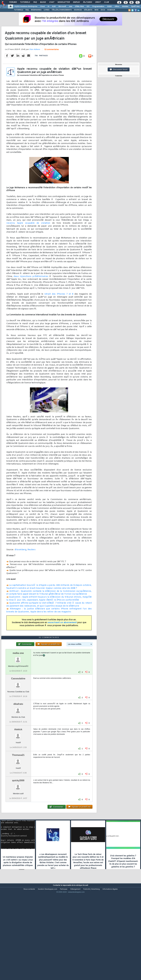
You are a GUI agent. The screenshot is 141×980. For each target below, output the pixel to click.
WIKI (96, 10)
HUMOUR (111, 10)
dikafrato (18, 742)
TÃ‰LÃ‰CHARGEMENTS (62, 10)
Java (70, 7)
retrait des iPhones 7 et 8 (59, 307)
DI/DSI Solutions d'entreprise (26, 7)
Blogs (43, 2)
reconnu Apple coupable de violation (28, 236)
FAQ (35, 2)
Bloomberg (21, 562)
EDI (88, 7)
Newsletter (64, 2)
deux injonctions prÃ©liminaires (31, 289)
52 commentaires (52, 62)
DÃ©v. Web (79, 7)
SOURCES (78, 10)
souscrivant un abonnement (62, 635)
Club (106, 2)
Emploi (76, 2)
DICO (103, 10)
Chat (52, 2)
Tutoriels (25, 2)
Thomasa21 (18, 793)
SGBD (109, 7)
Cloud (42, 7)
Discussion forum (119, 70)
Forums (13, 2)
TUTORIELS (19, 10)
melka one (18, 691)
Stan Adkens (35, 62)
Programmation (98, 7)
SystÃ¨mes (135, 7)
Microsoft (62, 7)
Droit (98, 2)
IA (48, 7)
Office (117, 7)
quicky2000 (18, 818)
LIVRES (47, 10)
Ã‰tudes (88, 2)
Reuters (32, 562)
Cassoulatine (18, 716)
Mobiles (125, 7)
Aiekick (18, 767)
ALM (54, 7)
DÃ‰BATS (88, 10)
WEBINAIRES (36, 10)
